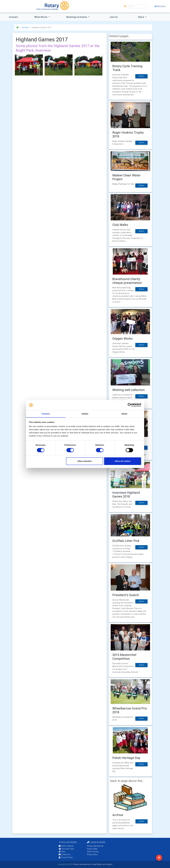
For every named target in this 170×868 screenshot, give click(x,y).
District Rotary (93, 852)
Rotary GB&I (92, 849)
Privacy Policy (66, 857)
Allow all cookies (123, 461)
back (142, 821)
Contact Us (64, 854)
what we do (41, 17)
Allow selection (85, 461)
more (141, 76)
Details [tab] (85, 414)
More (141, 17)
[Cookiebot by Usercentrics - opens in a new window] (130, 405)
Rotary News (92, 854)
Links (62, 852)
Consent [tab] (46, 414)
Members (160, 6)
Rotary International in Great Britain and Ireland (92, 864)
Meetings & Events (77, 17)
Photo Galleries (66, 846)
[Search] (137, 6)
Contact (13, 17)
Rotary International (95, 846)
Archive (25, 27)
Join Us (114, 17)
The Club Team (66, 849)
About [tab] (124, 414)
